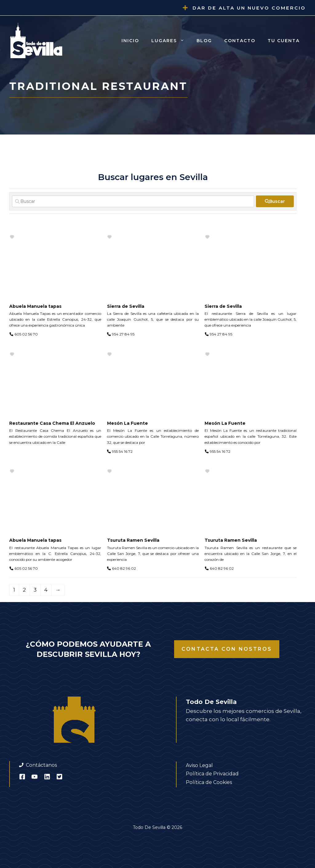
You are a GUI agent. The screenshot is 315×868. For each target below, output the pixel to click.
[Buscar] (133, 201)
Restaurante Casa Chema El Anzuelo (52, 423)
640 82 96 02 (124, 568)
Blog (204, 41)
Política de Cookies (209, 782)
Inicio (130, 41)
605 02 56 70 (26, 334)
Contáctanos (41, 765)
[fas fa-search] (275, 201)
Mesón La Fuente (128, 423)
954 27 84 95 (123, 334)
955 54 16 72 (122, 451)
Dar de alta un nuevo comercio (249, 8)
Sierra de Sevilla (126, 306)
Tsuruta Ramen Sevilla (133, 540)
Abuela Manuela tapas (35, 306)
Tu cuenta (284, 41)
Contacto (240, 41)
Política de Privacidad (212, 774)
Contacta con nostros (227, 649)
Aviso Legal (199, 765)
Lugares (171, 41)
